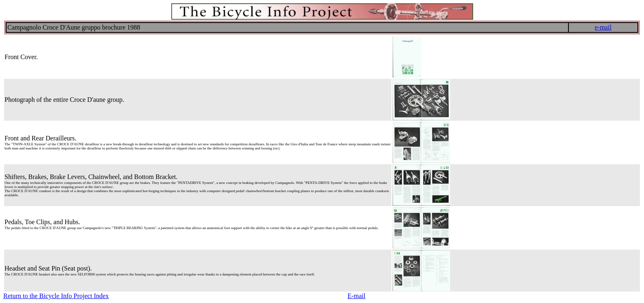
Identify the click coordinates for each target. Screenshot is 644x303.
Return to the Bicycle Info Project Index (56, 296)
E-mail (356, 296)
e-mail (603, 27)
